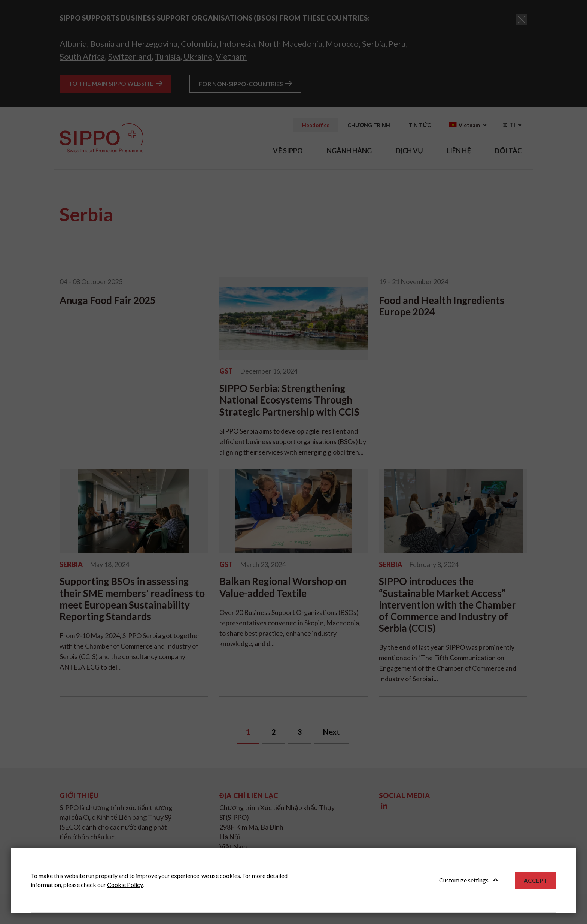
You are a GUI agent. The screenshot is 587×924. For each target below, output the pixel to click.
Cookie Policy (125, 884)
